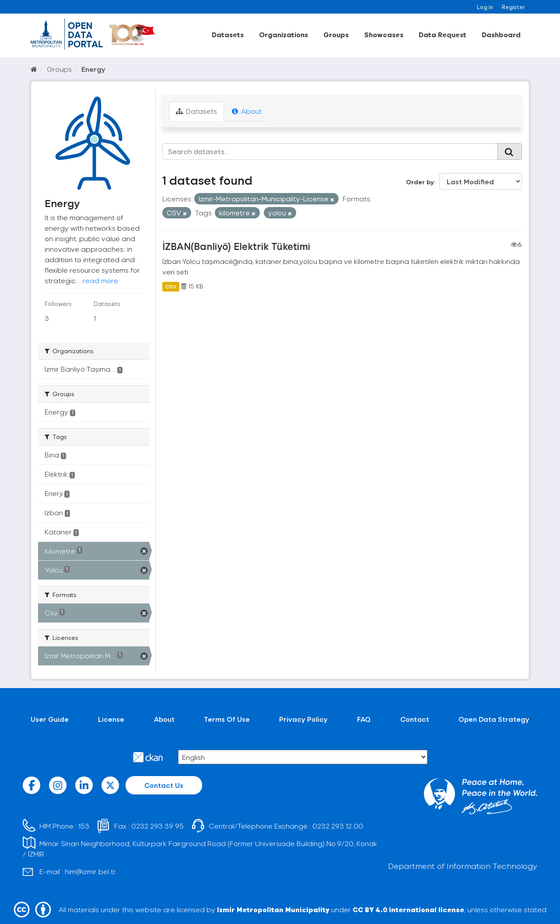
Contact (415, 719)
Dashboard (501, 34)
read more (100, 280)
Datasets (228, 34)
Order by (420, 182)
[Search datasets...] (330, 151)
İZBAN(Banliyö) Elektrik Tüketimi (236, 246)
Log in (485, 7)
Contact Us (164, 785)
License (111, 719)
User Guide (50, 719)
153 (84, 826)
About (247, 111)
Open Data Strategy (494, 719)
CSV (171, 286)
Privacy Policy (303, 719)
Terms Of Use (227, 719)
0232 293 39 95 (157, 826)
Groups (336, 34)
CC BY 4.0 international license (408, 909)
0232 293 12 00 (338, 826)
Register (513, 7)
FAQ (364, 719)
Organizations (283, 34)
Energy (93, 69)
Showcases (384, 34)
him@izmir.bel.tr (90, 871)
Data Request (443, 34)
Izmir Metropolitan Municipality (273, 909)
